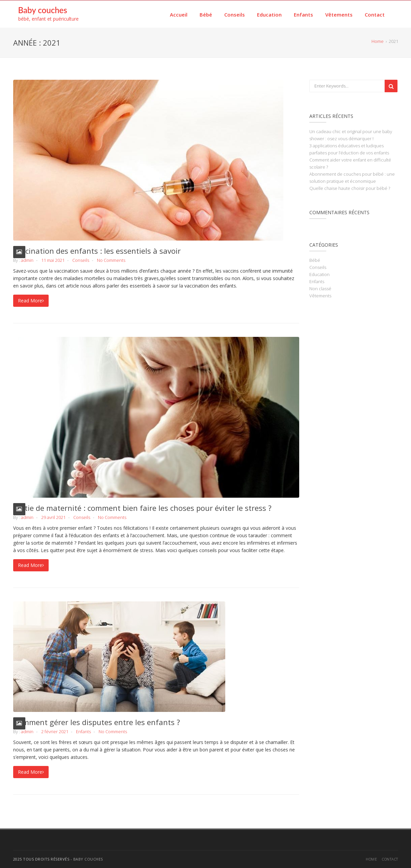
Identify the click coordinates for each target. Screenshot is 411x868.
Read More (31, 301)
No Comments (111, 260)
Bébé (206, 15)
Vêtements (339, 15)
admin (27, 260)
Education (269, 15)
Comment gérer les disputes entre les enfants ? (97, 722)
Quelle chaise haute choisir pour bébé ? (350, 188)
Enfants (303, 15)
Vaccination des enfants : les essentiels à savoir (97, 251)
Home (371, 859)
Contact (375, 15)
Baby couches (43, 10)
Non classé (320, 289)
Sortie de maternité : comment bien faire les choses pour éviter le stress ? (142, 508)
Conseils (235, 15)
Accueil (179, 15)
